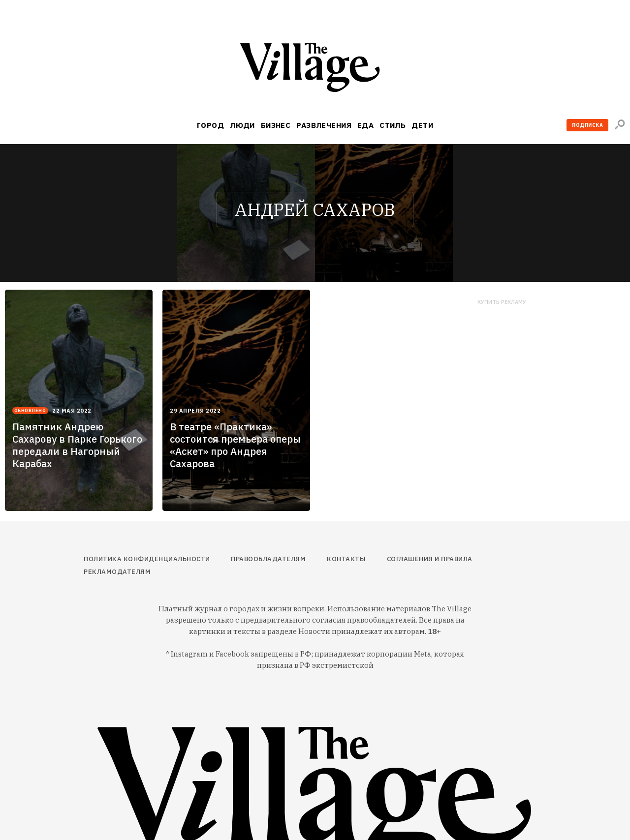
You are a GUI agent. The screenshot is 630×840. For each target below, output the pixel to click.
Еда (365, 125)
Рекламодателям (117, 572)
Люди (242, 125)
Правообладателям (268, 559)
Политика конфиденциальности (147, 559)
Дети (422, 125)
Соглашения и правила (430, 559)
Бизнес (276, 125)
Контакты (346, 559)
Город (210, 125)
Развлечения (324, 125)
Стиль (393, 125)
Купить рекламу (502, 302)
